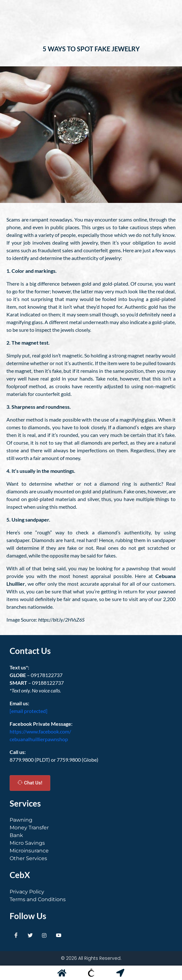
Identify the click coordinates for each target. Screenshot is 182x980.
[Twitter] (30, 935)
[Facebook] (16, 935)
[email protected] (29, 711)
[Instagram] (44, 935)
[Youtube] (59, 935)
